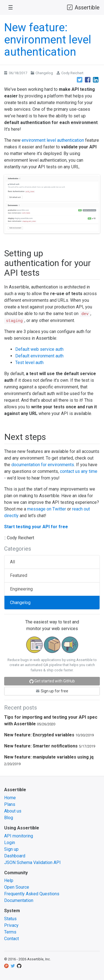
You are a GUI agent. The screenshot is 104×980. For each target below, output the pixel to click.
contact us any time (79, 471)
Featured (19, 575)
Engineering (21, 589)
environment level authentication (53, 140)
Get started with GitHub (52, 681)
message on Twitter (47, 509)
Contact (12, 939)
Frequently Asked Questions (32, 894)
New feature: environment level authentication (48, 40)
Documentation (19, 900)
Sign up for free (52, 691)
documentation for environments (43, 465)
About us (13, 811)
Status (10, 919)
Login (10, 843)
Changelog (44, 73)
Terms (10, 932)
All (12, 562)
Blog (9, 818)
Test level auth (29, 363)
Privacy (11, 925)
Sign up (11, 849)
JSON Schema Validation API (32, 862)
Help (9, 880)
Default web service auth (39, 349)
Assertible (83, 7)
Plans (10, 804)
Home (10, 798)
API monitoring (19, 836)
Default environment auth (39, 356)
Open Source (17, 887)
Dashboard (15, 856)
